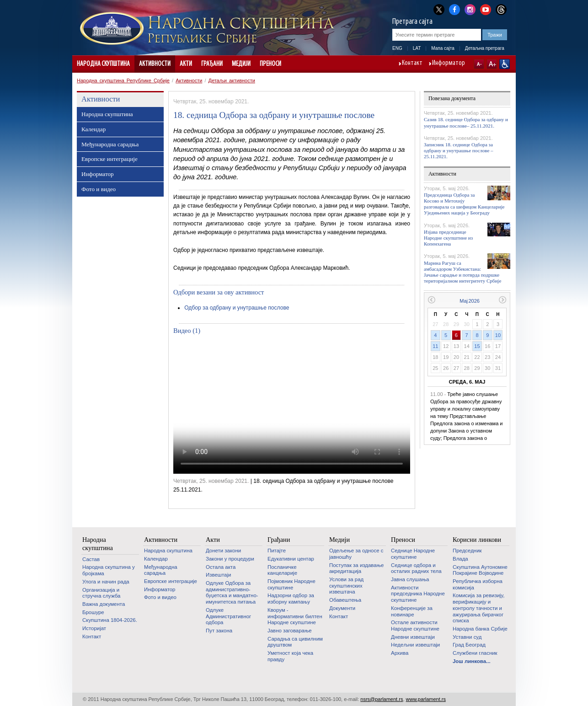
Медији (241, 64)
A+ (492, 64)
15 (477, 346)
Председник (467, 551)
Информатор (449, 64)
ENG (397, 48)
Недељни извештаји (415, 645)
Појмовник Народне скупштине (291, 584)
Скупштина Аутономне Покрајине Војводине (480, 570)
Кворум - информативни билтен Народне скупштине (295, 616)
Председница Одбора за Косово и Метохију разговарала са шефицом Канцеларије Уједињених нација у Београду (464, 204)
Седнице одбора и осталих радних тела (416, 568)
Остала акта (221, 567)
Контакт (412, 64)
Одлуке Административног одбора (228, 616)
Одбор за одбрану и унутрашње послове (237, 308)
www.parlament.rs (426, 699)
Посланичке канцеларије (282, 570)
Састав (91, 559)
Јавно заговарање (290, 631)
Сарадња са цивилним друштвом (295, 642)
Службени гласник (475, 653)
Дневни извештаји (413, 637)
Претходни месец (431, 300)
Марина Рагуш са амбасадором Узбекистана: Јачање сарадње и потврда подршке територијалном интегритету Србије (462, 272)
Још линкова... (472, 661)
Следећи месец (503, 300)
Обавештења (345, 600)
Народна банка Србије (480, 629)
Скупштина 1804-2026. (110, 620)
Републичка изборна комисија (478, 584)
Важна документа (104, 604)
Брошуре (93, 612)
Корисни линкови (477, 540)
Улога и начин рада (106, 582)
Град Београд (469, 645)
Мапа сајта (443, 48)
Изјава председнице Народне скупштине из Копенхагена (448, 238)
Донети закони (223, 551)
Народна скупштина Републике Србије (123, 80)
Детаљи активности (232, 80)
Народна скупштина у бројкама (109, 570)
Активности (155, 64)
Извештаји (218, 575)
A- (479, 64)
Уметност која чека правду (290, 656)
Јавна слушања (410, 579)
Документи (342, 608)
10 (498, 335)
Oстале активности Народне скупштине (415, 626)
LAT (417, 48)
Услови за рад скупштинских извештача (346, 586)
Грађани (212, 64)
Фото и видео (99, 189)
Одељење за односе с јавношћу (356, 554)
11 (435, 346)
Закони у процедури (230, 559)
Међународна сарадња (110, 144)
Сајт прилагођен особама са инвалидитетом (505, 64)
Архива (400, 653)
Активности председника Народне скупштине (418, 594)
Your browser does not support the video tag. (292, 407)
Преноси (270, 64)
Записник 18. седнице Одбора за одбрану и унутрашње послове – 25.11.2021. (459, 150)
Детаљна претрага (485, 48)
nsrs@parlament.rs (382, 699)
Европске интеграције (110, 159)
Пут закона (219, 631)
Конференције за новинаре (412, 611)
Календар (94, 129)
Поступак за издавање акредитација (356, 568)
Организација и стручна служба (101, 593)
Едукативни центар (291, 559)
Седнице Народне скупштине (413, 554)
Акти (186, 64)
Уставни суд (467, 637)
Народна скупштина (103, 64)
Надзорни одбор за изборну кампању (291, 599)
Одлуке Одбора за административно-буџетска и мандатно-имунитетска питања (232, 592)
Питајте (277, 551)
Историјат (94, 628)
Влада (460, 559)
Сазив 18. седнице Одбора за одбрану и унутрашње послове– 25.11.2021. (466, 122)
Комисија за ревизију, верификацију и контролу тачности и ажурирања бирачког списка (478, 608)
